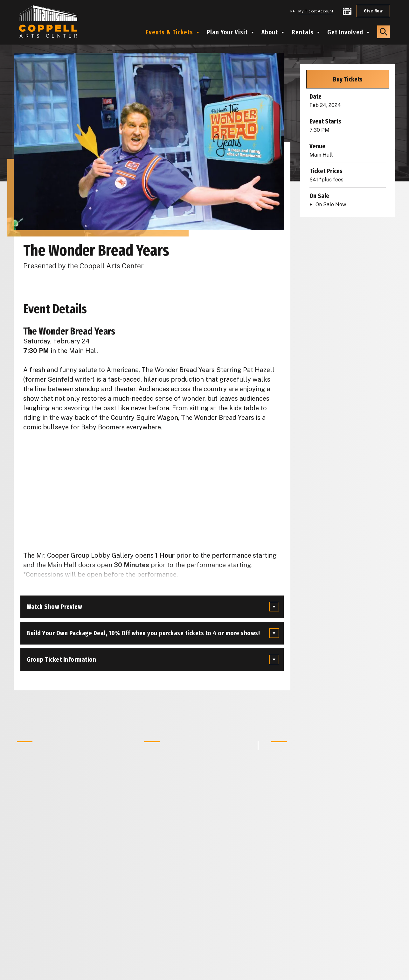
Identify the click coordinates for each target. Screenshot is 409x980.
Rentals (303, 32)
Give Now (373, 11)
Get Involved (345, 32)
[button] (384, 32)
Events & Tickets (169, 32)
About (270, 32)
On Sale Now (331, 204)
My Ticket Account (316, 11)
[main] (205, 490)
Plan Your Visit (227, 32)
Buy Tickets (348, 79)
